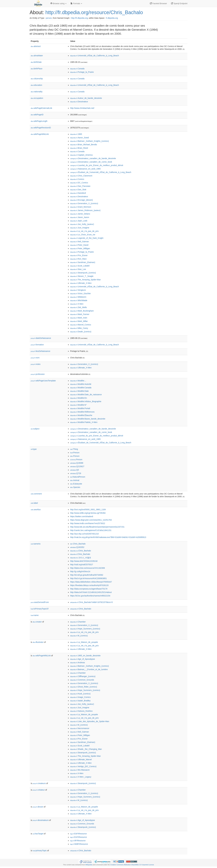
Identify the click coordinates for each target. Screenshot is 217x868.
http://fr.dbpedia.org (79, 18)
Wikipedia (89, 865)
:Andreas (77, 663)
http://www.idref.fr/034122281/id (84, 561)
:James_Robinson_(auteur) (85, 210)
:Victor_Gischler (80, 293)
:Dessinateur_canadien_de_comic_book (91, 162)
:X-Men (77, 304)
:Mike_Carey (79, 328)
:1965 (76, 134)
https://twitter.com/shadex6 (82, 516)
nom (35, 358)
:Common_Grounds (82, 680)
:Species (75, 487)
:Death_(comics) (81, 332)
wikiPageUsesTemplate (43, 381)
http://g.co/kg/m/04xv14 (80, 571)
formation (37, 345)
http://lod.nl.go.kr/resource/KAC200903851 (89, 578)
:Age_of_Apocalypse (83, 659)
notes (36, 364)
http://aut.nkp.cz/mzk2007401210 (84, 534)
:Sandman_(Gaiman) (83, 262)
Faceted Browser (158, 3)
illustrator (38, 642)
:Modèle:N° (78, 405)
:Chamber (78, 622)
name (35, 615)
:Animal (75, 480)
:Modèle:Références (82, 412)
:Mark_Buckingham (82, 311)
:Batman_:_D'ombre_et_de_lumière (89, 669)
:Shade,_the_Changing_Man (86, 749)
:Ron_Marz (78, 259)
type (34, 449)
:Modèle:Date (79, 391)
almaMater (37, 56)
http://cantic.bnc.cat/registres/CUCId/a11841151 (91, 530)
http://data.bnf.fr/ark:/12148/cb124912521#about (91, 592)
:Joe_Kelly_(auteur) (82, 224)
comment (36, 494)
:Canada (77, 69)
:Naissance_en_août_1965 (85, 169)
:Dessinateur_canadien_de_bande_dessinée (93, 158)
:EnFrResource (78, 837)
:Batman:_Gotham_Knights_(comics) (89, 141)
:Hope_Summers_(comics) (85, 629)
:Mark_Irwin (79, 318)
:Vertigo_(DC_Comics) (83, 766)
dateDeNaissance (41, 338)
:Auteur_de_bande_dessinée (86, 98)
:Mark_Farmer (80, 314)
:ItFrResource (78, 841)
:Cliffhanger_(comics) (83, 676)
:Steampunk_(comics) (83, 273)
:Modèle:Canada (81, 388)
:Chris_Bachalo (78, 544)
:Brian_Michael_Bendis (84, 145)
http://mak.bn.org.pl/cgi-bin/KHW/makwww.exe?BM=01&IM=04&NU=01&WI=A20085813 (108, 537)
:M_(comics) (79, 636)
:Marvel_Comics (81, 325)
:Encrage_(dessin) (82, 200)
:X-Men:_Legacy (81, 777)
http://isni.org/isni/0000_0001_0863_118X (88, 510)
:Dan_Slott (78, 190)
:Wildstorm (78, 297)
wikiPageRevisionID (41, 128)
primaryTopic (40, 851)
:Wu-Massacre (80, 770)
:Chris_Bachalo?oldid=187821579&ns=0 (91, 602)
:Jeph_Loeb (79, 221)
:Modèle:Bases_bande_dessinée (88, 419)
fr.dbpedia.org (112, 18)
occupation (37, 98)
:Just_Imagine (80, 228)
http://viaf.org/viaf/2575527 (82, 565)
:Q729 (76, 473)
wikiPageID (37, 115)
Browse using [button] (58, 3)
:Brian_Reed (79, 148)
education (36, 85)
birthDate (36, 62)
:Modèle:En (79, 398)
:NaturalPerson (78, 477)
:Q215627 (77, 466)
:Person (75, 453)
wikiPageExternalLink (41, 108)
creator (37, 622)
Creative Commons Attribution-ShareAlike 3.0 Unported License (132, 865)
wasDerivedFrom (40, 602)
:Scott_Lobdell (80, 266)
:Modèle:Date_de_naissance (86, 395)
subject (35, 429)
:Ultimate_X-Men (81, 283)
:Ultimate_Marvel (81, 759)
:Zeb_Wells (78, 307)
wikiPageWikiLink (40, 134)
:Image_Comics (80, 697)
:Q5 (75, 470)
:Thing (74, 449)
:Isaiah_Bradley (80, 701)
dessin (38, 807)
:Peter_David (79, 245)
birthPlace (37, 69)
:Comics (77, 179)
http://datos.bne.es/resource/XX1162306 (88, 568)
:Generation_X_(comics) (84, 203)
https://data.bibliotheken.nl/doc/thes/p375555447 (91, 582)
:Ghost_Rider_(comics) (84, 687)
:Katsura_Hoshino (81, 711)
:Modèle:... (78, 381)
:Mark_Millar (79, 321)
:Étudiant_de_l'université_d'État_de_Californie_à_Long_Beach (101, 172)
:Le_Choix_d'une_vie (83, 235)
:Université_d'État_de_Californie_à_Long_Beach (95, 56)
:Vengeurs (78, 290)
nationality (37, 92)
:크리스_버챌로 (81, 558)
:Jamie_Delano (80, 214)
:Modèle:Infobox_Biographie (86, 401)
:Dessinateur (79, 102)
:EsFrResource (78, 834)
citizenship (37, 79)
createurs (39, 783)
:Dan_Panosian (80, 186)
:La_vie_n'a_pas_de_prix (84, 231)
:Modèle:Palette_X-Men (84, 422)
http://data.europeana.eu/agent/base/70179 (89, 589)
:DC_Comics (79, 183)
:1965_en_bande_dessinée (85, 656)
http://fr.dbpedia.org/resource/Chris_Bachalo (94, 12)
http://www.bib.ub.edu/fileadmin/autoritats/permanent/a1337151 (97, 527)
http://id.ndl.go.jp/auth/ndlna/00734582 (87, 575)
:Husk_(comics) (80, 694)
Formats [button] (76, 3)
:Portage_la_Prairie (82, 72)
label (34, 503)
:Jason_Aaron (80, 217)
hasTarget (38, 834)
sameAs (36, 544)
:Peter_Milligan (80, 248)
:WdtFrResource (79, 844)
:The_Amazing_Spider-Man (85, 280)
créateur (39, 790)
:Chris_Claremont (81, 176)
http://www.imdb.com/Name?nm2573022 (88, 523)
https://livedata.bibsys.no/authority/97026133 (89, 585)
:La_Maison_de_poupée (84, 642)
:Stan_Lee (78, 269)
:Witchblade (79, 300)
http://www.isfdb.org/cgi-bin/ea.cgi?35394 (88, 513)
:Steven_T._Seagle (82, 276)
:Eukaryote (76, 484)
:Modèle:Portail (80, 408)
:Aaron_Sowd (79, 138)
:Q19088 (77, 463)
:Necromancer (80, 728)
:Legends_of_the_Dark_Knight (87, 238)
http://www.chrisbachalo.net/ (82, 108)
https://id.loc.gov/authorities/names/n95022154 (90, 596)
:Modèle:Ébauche (81, 415)
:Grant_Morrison (81, 207)
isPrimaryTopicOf (40, 609)
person (49, 18)
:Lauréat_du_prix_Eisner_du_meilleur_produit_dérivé (97, 165)
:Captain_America (81, 155)
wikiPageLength (39, 121)
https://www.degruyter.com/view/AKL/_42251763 (91, 520)
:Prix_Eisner (79, 255)
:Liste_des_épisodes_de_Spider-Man (90, 721)
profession (38, 374)
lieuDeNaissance (40, 351)
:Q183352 (77, 547)
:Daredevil (78, 193)
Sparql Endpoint (179, 3)
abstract (36, 46)
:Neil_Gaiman (80, 242)
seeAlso (36, 510)
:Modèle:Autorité (81, 384)
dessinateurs (41, 820)
